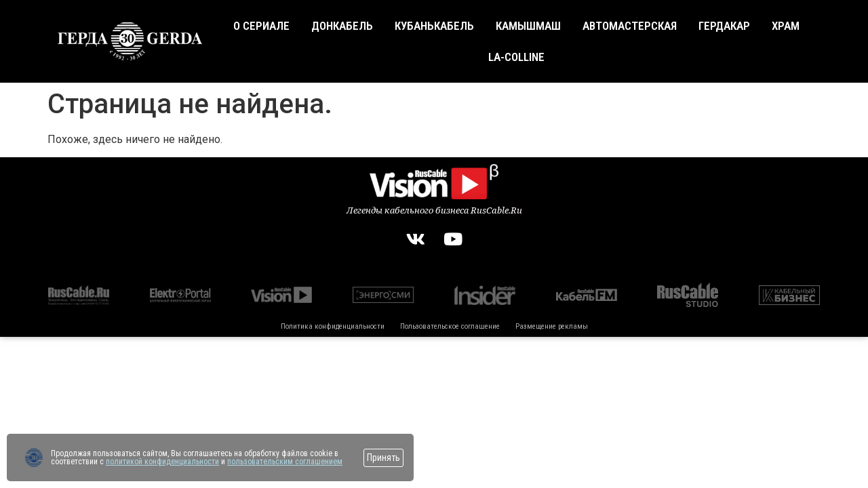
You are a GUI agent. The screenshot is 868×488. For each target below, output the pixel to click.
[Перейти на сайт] (34, 457)
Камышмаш (528, 26)
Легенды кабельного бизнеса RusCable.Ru (434, 210)
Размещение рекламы (552, 326)
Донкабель (342, 26)
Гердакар (724, 26)
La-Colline (516, 57)
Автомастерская (630, 26)
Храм (786, 26)
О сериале (261, 26)
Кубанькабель (434, 26)
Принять (383, 457)
